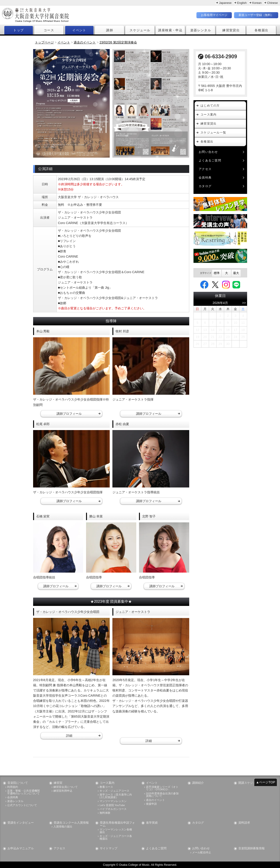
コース (49, 30)
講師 (110, 30)
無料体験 (105, 813)
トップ (18, 30)
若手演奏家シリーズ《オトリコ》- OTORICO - (162, 788)
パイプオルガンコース (113, 809)
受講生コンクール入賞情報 (71, 823)
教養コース (106, 787)
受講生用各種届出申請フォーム (117, 824)
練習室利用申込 (63, 791)
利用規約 (13, 787)
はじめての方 (210, 105)
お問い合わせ (208, 152)
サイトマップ (109, 849)
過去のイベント (155, 800)
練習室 (58, 783)
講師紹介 (198, 783)
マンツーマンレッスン (113, 801)
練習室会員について (66, 787)
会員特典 (205, 178)
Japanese (225, 3)
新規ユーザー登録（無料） (256, 15)
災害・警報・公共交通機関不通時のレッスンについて (23, 792)
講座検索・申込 (170, 30)
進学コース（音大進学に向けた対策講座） (116, 796)
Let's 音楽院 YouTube (112, 805)
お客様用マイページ (214, 15)
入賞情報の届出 (63, 827)
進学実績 (152, 823)
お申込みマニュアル (21, 849)
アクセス (205, 169)
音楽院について (18, 783)
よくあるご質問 (210, 160)
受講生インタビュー (21, 823)
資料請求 (244, 823)
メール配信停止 (202, 853)
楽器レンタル (201, 30)
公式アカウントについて (22, 805)
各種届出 (262, 30)
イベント (79, 30)
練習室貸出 (231, 30)
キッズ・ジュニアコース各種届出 (116, 837)
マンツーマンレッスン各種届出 (116, 831)
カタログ (205, 186)
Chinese (272, 3)
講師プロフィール (69, 414)
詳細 (69, 736)
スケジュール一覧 (213, 133)
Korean (257, 3)
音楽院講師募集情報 (252, 849)
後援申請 (151, 804)
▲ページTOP (266, 782)
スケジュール (140, 30)
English (242, 3)
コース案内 (208, 114)
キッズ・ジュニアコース (114, 791)
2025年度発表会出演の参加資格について (162, 795)
